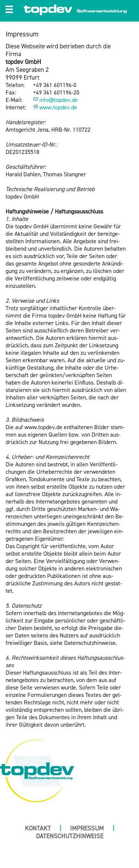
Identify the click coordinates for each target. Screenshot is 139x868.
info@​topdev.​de (59, 100)
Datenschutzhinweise (70, 836)
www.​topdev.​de (58, 107)
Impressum (87, 828)
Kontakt (38, 828)
